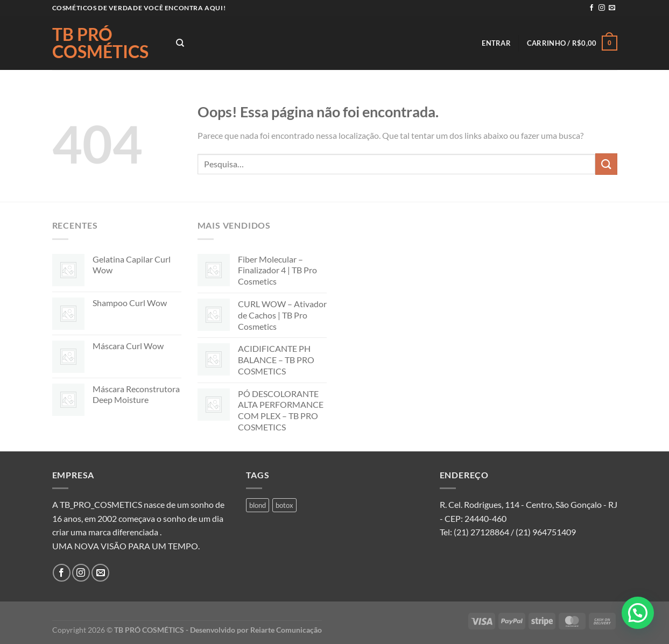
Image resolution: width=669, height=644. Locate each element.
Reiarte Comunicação (286, 630)
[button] (638, 613)
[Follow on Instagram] (602, 8)
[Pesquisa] (180, 43)
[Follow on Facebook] (591, 8)
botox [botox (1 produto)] (284, 505)
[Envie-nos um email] (612, 8)
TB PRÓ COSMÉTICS (100, 43)
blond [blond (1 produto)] (258, 505)
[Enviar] (606, 164)
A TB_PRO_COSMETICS (97, 504)
